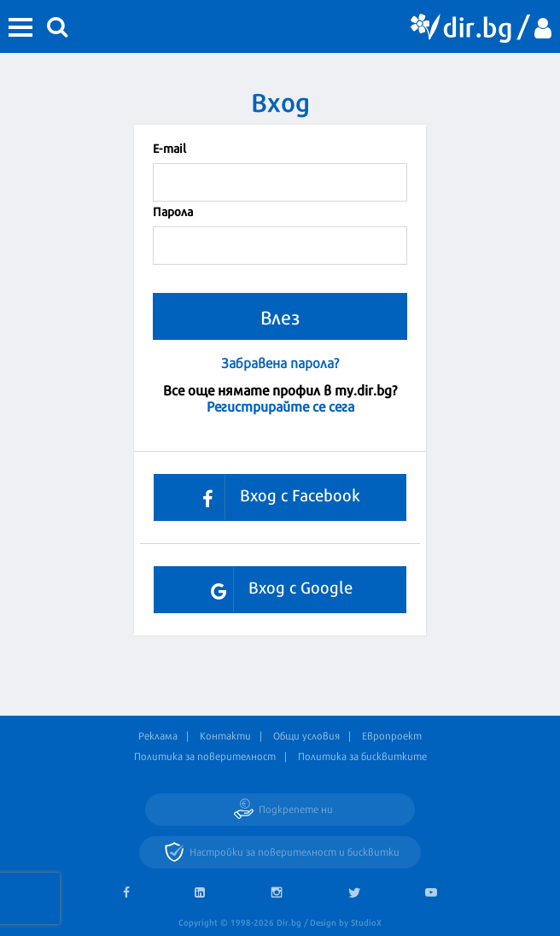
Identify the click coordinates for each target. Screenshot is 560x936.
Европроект (392, 735)
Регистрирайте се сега (280, 405)
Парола (173, 211)
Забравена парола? (280, 363)
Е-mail (169, 147)
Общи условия (306, 735)
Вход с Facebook (275, 497)
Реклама (158, 735)
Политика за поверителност (205, 756)
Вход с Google (275, 590)
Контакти (225, 735)
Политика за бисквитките (362, 756)
